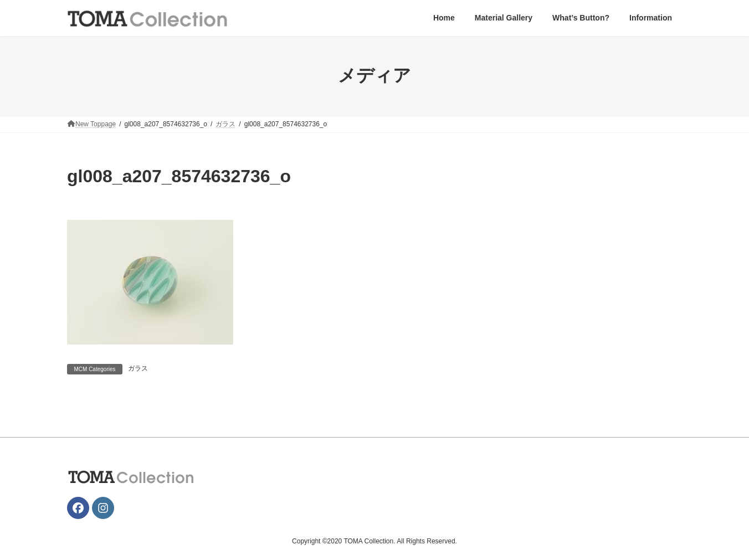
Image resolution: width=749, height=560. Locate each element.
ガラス (138, 368)
